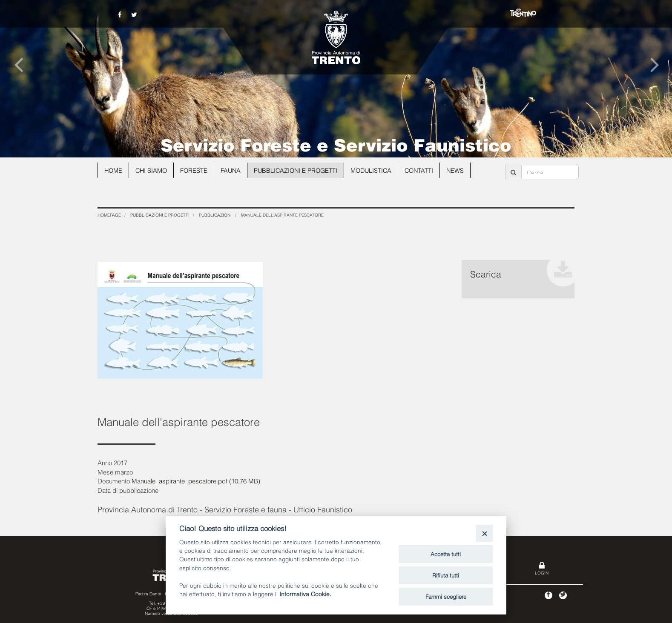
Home (114, 170)
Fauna (234, 170)
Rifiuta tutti (446, 575)
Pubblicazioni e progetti (301, 170)
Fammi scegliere (446, 596)
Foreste (197, 170)
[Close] (484, 533)
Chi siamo (153, 170)
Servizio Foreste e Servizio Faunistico (336, 144)
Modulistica (379, 170)
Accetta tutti (446, 554)
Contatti (428, 170)
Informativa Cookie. (305, 593)
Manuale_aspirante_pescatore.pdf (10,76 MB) (196, 480)
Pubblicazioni (215, 215)
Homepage (109, 215)
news (465, 170)
